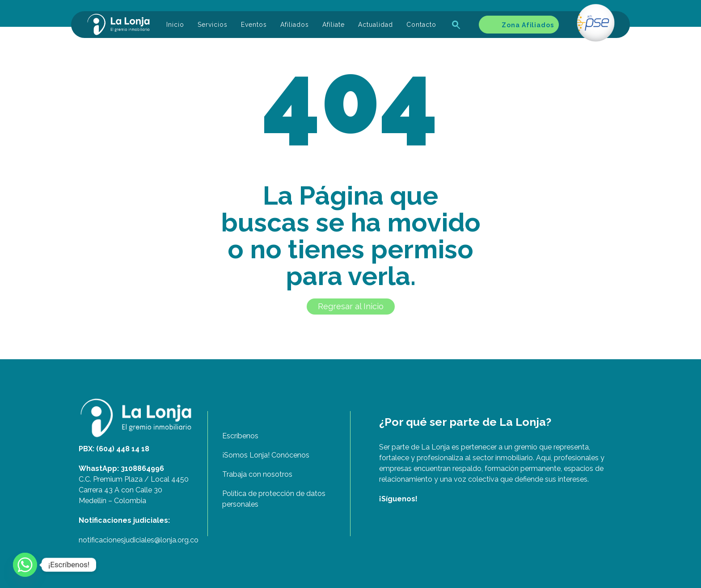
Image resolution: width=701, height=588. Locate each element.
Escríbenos (240, 436)
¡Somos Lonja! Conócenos (266, 455)
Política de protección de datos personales (274, 499)
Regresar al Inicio (351, 306)
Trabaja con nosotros (257, 474)
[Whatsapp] (25, 565)
